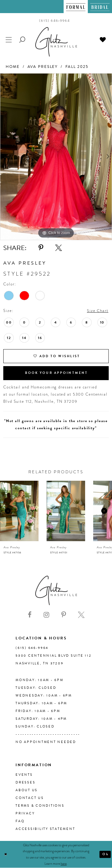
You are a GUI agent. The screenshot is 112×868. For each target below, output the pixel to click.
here (64, 864)
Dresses (25, 782)
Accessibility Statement (45, 829)
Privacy (25, 813)
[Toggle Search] (23, 39)
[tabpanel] (56, 157)
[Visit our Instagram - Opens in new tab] (46, 615)
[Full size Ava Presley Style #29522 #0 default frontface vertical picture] (56, 157)
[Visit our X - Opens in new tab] (81, 615)
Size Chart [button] (98, 311)
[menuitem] (76, 7)
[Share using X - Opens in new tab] (59, 248)
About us (27, 790)
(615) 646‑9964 (32, 648)
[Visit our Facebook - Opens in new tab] (30, 615)
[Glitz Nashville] (56, 42)
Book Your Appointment (57, 373)
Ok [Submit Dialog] (105, 854)
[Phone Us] (55, 21)
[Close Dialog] (6, 854)
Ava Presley (43, 67)
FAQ (20, 821)
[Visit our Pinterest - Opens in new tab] (64, 615)
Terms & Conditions (40, 806)
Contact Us (30, 798)
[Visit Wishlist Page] (103, 39)
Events (24, 775)
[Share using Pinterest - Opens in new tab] (41, 248)
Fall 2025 (77, 67)
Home (13, 67)
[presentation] (19, 511)
